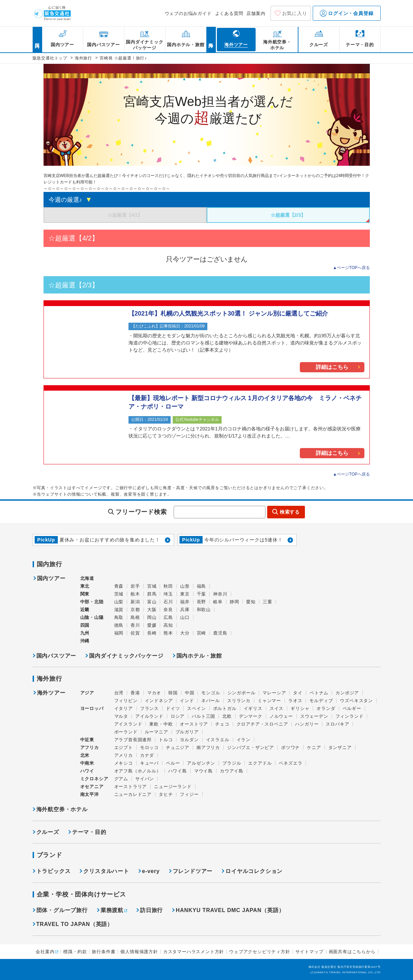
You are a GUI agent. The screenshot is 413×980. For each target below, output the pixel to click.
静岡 (235, 602)
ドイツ (173, 708)
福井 (185, 602)
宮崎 (202, 633)
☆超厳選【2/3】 (288, 215)
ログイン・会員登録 (347, 13)
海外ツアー (51, 693)
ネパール (211, 701)
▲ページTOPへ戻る (351, 268)
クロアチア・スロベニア (262, 724)
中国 (190, 693)
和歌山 (204, 610)
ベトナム (319, 693)
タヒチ (166, 794)
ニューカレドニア (133, 794)
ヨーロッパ (92, 709)
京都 (135, 610)
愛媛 (152, 625)
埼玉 (168, 594)
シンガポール (242, 693)
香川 (135, 625)
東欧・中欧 (161, 724)
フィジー (189, 794)
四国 (85, 625)
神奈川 (220, 594)
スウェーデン (314, 716)
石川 (168, 602)
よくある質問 (229, 13)
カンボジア (347, 693)
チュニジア (178, 747)
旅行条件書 (104, 952)
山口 (185, 617)
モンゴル (211, 693)
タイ (298, 693)
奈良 (168, 610)
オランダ (326, 708)
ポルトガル (225, 708)
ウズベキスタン (356, 701)
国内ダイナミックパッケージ (126, 656)
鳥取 (119, 617)
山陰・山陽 (92, 617)
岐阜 (218, 602)
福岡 (119, 633)
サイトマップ (309, 952)
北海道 (87, 578)
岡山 (152, 617)
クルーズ (48, 832)
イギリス (253, 708)
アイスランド (128, 724)
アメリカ (124, 755)
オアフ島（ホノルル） (138, 771)
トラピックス (54, 871)
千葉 (202, 594)
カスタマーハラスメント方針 (194, 952)
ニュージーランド (173, 787)
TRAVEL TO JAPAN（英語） (75, 924)
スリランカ (239, 701)
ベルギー (352, 708)
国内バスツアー (56, 656)
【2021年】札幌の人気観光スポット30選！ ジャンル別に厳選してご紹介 (228, 314)
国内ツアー (51, 578)
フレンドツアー (193, 871)
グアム (121, 779)
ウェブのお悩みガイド (188, 13)
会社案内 (45, 952)
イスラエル (218, 740)
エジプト (124, 747)
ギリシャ (300, 708)
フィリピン (126, 701)
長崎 (152, 633)
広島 (168, 617)
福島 (202, 586)
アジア (87, 693)
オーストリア (194, 724)
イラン (244, 740)
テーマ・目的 (89, 832)
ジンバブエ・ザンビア (251, 747)
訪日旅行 (151, 910)
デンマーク (251, 716)
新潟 (135, 602)
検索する (290, 512)
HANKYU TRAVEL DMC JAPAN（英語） (230, 910)
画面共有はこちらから (352, 952)
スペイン (196, 708)
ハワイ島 (178, 771)
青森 (119, 586)
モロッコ (149, 747)
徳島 (119, 625)
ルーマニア (157, 732)
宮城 (152, 586)
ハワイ (87, 771)
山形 (185, 586)
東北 (85, 586)
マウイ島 (203, 771)
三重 (268, 602)
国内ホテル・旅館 (199, 656)
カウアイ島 (232, 771)
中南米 (87, 763)
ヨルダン (189, 740)
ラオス (295, 701)
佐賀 (135, 633)
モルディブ (321, 701)
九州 (85, 633)
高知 (168, 625)
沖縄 (85, 641)
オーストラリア (131, 787)
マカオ (154, 693)
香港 (135, 693)
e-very (151, 871)
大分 (185, 633)
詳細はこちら (332, 367)
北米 (85, 755)
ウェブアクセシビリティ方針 (260, 952)
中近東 (87, 740)
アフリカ (90, 747)
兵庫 (185, 610)
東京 (185, 594)
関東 (85, 594)
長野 (202, 602)
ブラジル (232, 763)
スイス (277, 708)
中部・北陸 (92, 602)
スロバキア (337, 724)
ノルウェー (281, 716)
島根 (135, 617)
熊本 (168, 633)
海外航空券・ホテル (62, 809)
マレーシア (274, 693)
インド (187, 701)
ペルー (173, 763)
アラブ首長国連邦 (133, 740)
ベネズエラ (290, 763)
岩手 (135, 586)
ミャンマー (269, 701)
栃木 (135, 594)
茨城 (119, 594)
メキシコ (124, 763)
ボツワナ (290, 747)
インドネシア (159, 701)
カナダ (147, 755)
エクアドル (260, 763)
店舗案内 (256, 13)
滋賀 (119, 610)
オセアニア (92, 787)
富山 (152, 602)
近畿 (85, 610)
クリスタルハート (106, 871)
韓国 (173, 693)
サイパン (145, 779)
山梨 (119, 602)
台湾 (119, 693)
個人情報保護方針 (139, 952)
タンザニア (340, 747)
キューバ (149, 763)
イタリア (124, 708)
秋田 (168, 586)
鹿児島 (220, 633)
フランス (149, 708)
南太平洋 (90, 794)
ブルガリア (187, 732)
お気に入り (295, 13)
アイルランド (149, 716)
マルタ (121, 716)
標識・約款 (75, 952)
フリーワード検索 (141, 512)
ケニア (314, 747)
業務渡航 (112, 910)
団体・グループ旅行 (62, 910)
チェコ (222, 724)
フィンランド (350, 716)
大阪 (152, 610)
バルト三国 (203, 716)
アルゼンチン (201, 763)
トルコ (166, 740)
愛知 (251, 602)
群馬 (152, 594)
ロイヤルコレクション (254, 871)
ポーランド (126, 732)
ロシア (178, 716)
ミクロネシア (94, 779)
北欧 (227, 716)
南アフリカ (208, 747)
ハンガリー (307, 724)
